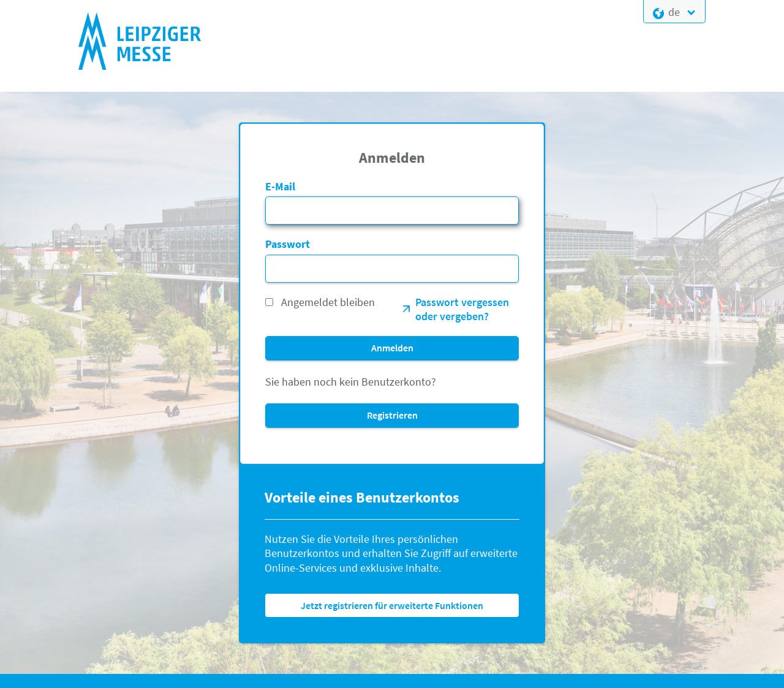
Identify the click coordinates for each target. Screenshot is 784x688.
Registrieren (392, 415)
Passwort (288, 244)
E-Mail (280, 186)
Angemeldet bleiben (328, 302)
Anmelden (392, 348)
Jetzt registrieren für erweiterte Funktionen (392, 605)
